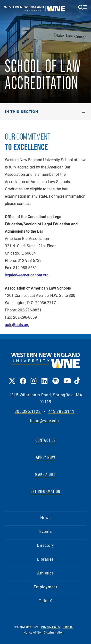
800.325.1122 (28, 411)
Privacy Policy (51, 627)
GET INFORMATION (45, 491)
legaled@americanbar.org (27, 275)
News (45, 517)
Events (46, 531)
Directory (45, 545)
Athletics (45, 573)
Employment (45, 587)
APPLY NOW (45, 457)
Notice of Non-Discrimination (44, 632)
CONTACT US (46, 440)
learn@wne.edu (44, 421)
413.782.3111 (61, 411)
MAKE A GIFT (45, 474)
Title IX (45, 601)
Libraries (45, 559)
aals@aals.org (17, 324)
